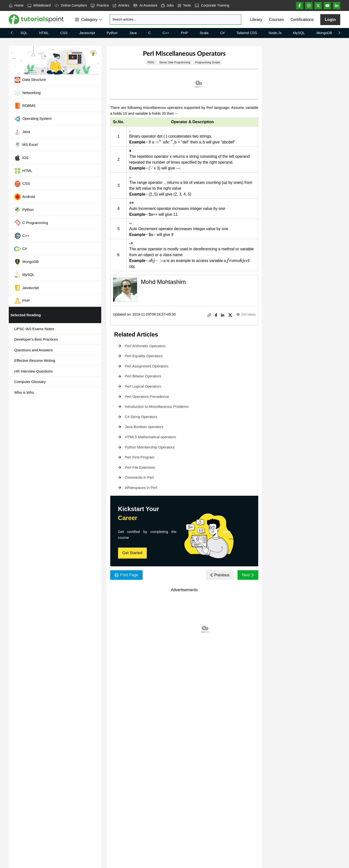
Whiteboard (39, 5)
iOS (21, 158)
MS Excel (26, 145)
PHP (184, 33)
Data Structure (30, 80)
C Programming (31, 223)
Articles (121, 5)
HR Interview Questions (34, 371)
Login (330, 19)
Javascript (87, 33)
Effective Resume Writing (35, 360)
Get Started (132, 553)
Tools (184, 5)
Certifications (302, 19)
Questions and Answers (34, 350)
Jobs (167, 5)
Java (133, 33)
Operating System (33, 119)
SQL (24, 33)
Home (16, 5)
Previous (220, 575)
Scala (204, 33)
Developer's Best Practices (36, 339)
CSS (64, 33)
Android (24, 197)
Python (112, 33)
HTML (44, 33)
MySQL (299, 33)
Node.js (275, 33)
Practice (100, 5)
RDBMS (25, 106)
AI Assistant (145, 5)
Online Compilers (71, 5)
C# (222, 33)
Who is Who (24, 392)
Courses (276, 19)
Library (256, 19)
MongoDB (324, 33)
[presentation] (163, 142)
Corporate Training (212, 5)
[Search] (175, 19)
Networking (27, 93)
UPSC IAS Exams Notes (34, 329)
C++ (166, 33)
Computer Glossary (30, 382)
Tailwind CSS (247, 33)
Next (248, 575)
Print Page (126, 575)
